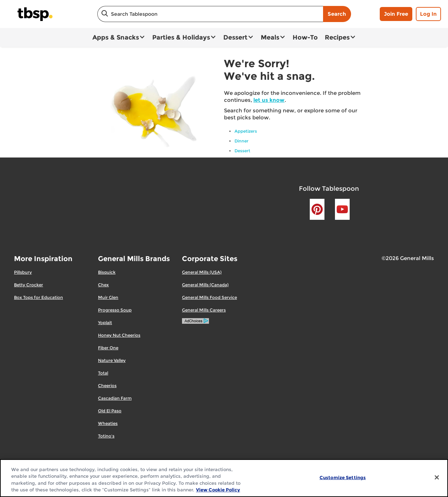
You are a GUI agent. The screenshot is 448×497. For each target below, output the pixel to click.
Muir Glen (108, 297)
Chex (103, 285)
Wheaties (108, 423)
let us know (269, 100)
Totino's (106, 436)
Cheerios (107, 386)
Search (337, 14)
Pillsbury (23, 272)
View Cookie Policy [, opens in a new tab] (218, 490)
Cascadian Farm (115, 398)
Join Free (396, 14)
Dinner (241, 141)
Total (103, 373)
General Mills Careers (204, 310)
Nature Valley (112, 360)
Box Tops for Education (38, 297)
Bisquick (107, 272)
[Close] (437, 477)
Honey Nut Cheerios (119, 335)
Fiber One (108, 348)
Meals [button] (270, 37)
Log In (428, 14)
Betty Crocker (29, 285)
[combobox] (210, 14)
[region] (224, 478)
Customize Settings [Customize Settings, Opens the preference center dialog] (343, 477)
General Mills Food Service (209, 297)
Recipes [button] (337, 37)
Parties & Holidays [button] (181, 37)
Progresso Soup (115, 310)
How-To (305, 37)
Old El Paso (110, 411)
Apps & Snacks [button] (116, 37)
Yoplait (105, 323)
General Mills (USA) (202, 272)
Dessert (242, 151)
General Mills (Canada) (205, 285)
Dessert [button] (235, 37)
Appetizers (246, 131)
